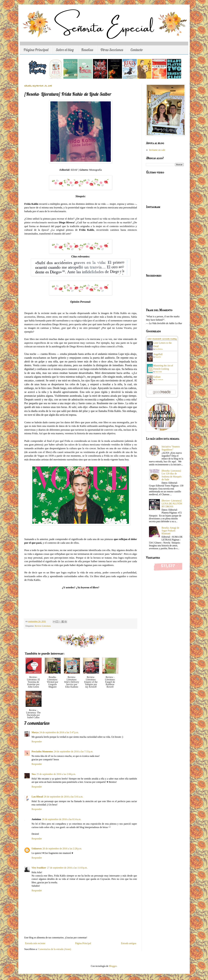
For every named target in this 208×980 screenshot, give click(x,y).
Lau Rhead (37, 797)
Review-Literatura (43, 626)
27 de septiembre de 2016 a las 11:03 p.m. (67, 868)
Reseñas (87, 50)
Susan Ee (158, 357)
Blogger (113, 966)
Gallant (157, 377)
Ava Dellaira (159, 349)
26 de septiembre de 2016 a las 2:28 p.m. (62, 849)
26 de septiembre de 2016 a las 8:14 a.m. (62, 819)
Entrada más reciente (35, 943)
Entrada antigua (129, 943)
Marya (35, 732)
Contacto (137, 50)
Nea (34, 774)
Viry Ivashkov (39, 868)
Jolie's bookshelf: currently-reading (162, 339)
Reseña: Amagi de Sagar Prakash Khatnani (170, 531)
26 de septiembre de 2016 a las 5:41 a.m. (63, 797)
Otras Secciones (112, 50)
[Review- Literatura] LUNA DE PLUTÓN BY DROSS (172, 503)
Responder (37, 742)
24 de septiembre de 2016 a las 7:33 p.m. (74, 751)
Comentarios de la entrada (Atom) (55, 949)
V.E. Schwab (159, 380)
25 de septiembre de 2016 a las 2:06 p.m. (56, 774)
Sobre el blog (65, 50)
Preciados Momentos (42, 751)
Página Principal (36, 50)
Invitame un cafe (157, 150)
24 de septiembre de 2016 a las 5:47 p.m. (59, 732)
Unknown (37, 849)
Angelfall (158, 354)
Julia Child (159, 372)
